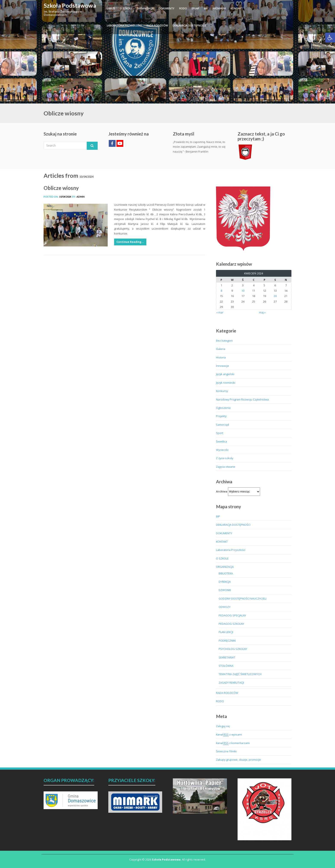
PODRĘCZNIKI (227, 641)
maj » (262, 312)
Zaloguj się (223, 726)
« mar (220, 312)
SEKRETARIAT (227, 657)
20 (275, 296)
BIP (206, 8)
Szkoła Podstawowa (70, 5)
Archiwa (222, 491)
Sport (220, 433)
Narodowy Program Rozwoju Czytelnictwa (242, 399)
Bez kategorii (224, 341)
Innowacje (223, 366)
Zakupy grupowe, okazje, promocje (238, 760)
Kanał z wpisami (229, 735)
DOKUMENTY (166, 8)
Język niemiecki (226, 383)
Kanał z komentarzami (233, 743)
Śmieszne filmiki (226, 751)
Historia (221, 357)
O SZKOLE (126, 8)
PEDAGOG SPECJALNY (232, 615)
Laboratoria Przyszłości (124, 25)
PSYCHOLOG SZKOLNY (233, 649)
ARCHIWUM (219, 8)
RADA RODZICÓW (157, 25)
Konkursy (222, 391)
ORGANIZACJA (145, 8)
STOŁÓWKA (226, 666)
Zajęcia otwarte (226, 467)
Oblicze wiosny (61, 188)
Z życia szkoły (225, 458)
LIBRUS (111, 8)
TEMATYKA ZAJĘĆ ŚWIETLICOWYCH (240, 674)
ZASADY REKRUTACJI (231, 683)
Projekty (221, 416)
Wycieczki (222, 450)
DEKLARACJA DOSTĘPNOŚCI (189, 25)
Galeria (221, 349)
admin (81, 197)
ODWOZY (225, 607)
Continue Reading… (130, 242)
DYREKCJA (225, 582)
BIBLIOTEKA (226, 573)
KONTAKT (237, 8)
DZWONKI (225, 590)
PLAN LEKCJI (226, 632)
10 (243, 291)
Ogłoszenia (223, 408)
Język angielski (225, 374)
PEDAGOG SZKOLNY (231, 624)
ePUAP (195, 8)
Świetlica (221, 441)
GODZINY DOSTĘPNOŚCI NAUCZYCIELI (242, 599)
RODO (183, 8)
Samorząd (223, 425)
